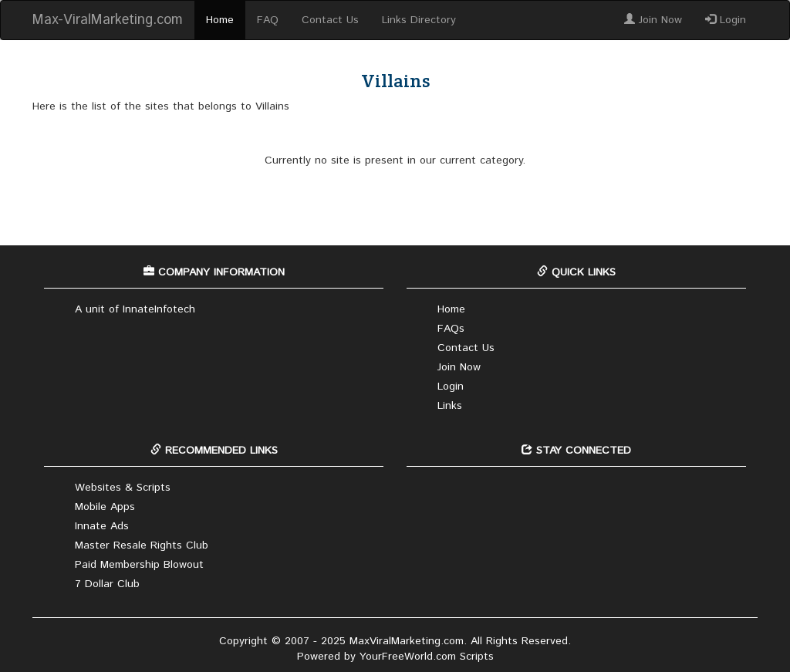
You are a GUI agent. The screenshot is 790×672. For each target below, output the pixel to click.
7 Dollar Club (107, 584)
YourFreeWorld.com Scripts (427, 657)
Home (220, 20)
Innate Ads (102, 526)
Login (726, 20)
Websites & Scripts (123, 488)
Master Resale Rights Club (142, 545)
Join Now (653, 20)
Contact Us (330, 20)
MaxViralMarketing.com (407, 641)
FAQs (451, 329)
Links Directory (419, 20)
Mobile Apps (105, 507)
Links (450, 406)
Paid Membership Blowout (139, 565)
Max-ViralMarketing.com (108, 20)
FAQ (268, 20)
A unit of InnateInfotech (135, 309)
